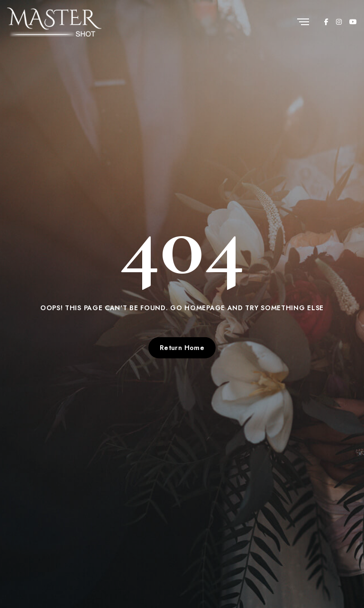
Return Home (182, 348)
